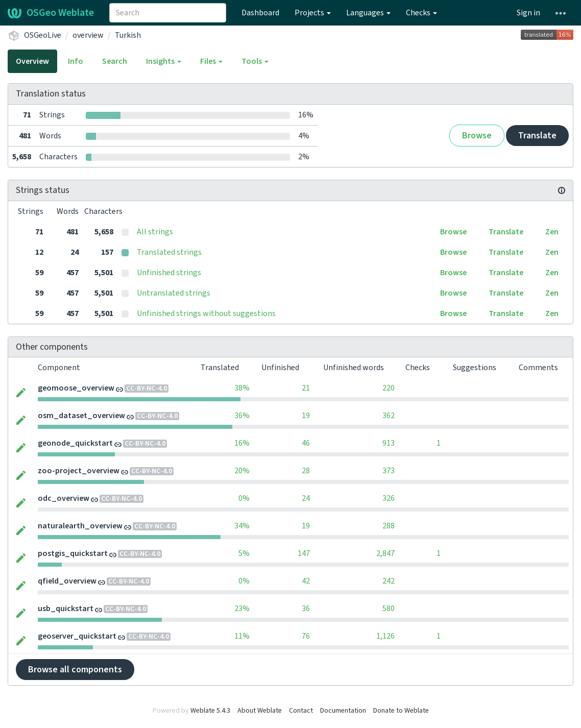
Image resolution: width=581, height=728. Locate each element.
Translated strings (169, 252)
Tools (255, 61)
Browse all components (75, 670)
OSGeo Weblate (51, 13)
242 (389, 581)
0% (244, 498)
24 (306, 498)
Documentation (343, 711)
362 (389, 416)
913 (389, 443)
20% (242, 471)
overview (88, 35)
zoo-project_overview (79, 471)
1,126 (385, 636)
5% (244, 553)
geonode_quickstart (75, 443)
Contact (301, 711)
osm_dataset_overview (81, 416)
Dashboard (260, 13)
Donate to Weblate (401, 711)
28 (306, 471)
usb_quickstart (66, 609)
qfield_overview (67, 581)
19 (306, 416)
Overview (32, 61)
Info (76, 61)
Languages (368, 13)
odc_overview (64, 498)
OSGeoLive (43, 35)
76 (306, 636)
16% (242, 443)
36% (242, 416)
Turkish (128, 35)
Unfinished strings (169, 273)
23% (242, 609)
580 (389, 609)
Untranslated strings (174, 293)
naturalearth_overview (80, 526)
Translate (537, 136)
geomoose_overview (76, 388)
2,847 (385, 553)
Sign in (528, 13)
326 (389, 498)
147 (304, 553)
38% (242, 388)
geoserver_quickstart (77, 636)
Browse (477, 136)
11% (242, 636)
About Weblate (260, 711)
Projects (313, 13)
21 (306, 388)
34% (242, 526)
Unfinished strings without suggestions (206, 313)
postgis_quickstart (73, 553)
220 (389, 388)
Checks (421, 13)
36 (306, 609)
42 (306, 581)
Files (211, 61)
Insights (164, 61)
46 (306, 443)
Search (115, 61)
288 (389, 526)
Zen (552, 232)
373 (389, 471)
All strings (155, 232)
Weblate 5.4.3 (210, 711)
